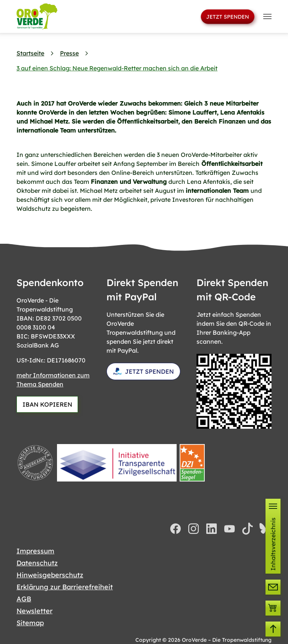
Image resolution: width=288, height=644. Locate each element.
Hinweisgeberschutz (50, 575)
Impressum (35, 551)
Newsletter (34, 611)
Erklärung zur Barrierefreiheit (65, 587)
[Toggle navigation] (267, 16)
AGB (24, 599)
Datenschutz (37, 563)
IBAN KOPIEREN (47, 404)
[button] (273, 536)
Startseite (30, 53)
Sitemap (30, 623)
